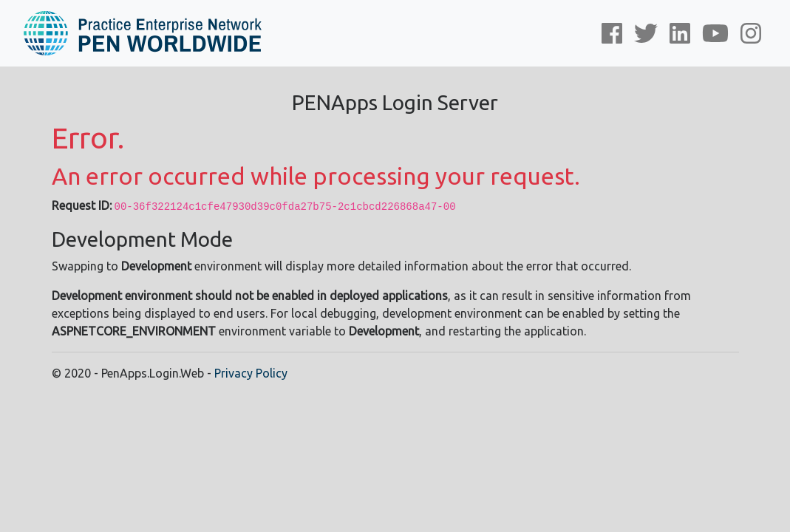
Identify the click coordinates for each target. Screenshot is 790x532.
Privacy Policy (251, 373)
